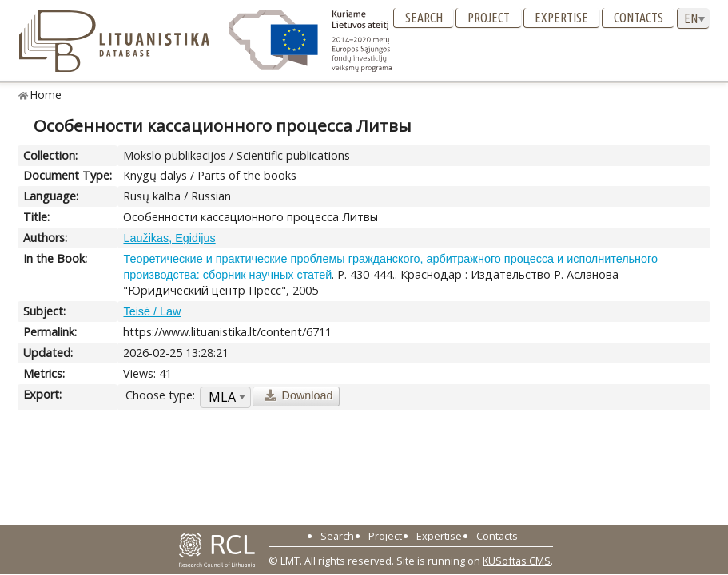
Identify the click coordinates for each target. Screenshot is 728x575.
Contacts (638, 18)
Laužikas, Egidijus (169, 238)
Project (489, 18)
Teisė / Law (152, 311)
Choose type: (160, 395)
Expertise (561, 18)
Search (424, 18)
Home (46, 95)
